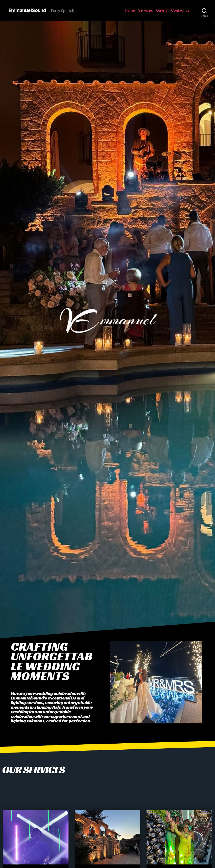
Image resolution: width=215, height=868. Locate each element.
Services (145, 10)
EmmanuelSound (27, 10)
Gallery (162, 10)
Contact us (180, 10)
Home (130, 10)
